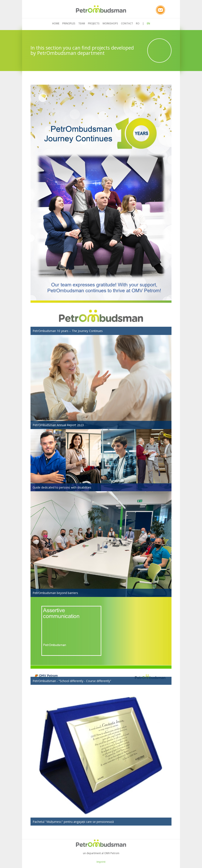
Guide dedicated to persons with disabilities (62, 487)
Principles (69, 23)
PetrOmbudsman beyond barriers (55, 593)
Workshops (110, 23)
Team (82, 23)
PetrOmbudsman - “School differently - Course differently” (72, 681)
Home (56, 23)
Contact (127, 23)
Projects (94, 23)
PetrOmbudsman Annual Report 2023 (58, 425)
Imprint (101, 862)
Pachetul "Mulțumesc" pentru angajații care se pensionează (73, 822)
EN (148, 23)
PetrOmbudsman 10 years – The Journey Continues (68, 331)
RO (138, 23)
